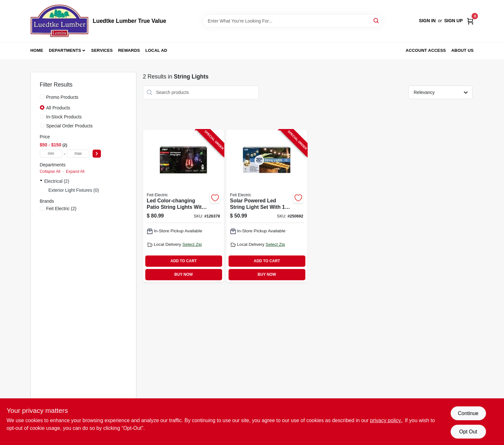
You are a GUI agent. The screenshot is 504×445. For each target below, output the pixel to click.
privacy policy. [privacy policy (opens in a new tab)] (386, 420)
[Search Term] (292, 21)
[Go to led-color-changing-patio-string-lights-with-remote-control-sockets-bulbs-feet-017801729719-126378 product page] (184, 206)
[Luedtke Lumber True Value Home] (59, 21)
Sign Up (454, 21)
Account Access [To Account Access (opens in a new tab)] (426, 50)
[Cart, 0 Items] (470, 21)
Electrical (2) (57, 181)
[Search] (377, 20)
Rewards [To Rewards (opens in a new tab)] (129, 50)
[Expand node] (41, 181)
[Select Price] (97, 154)
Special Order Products (70, 126)
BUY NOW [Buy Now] (184, 274)
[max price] (78, 154)
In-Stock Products (64, 117)
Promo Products (62, 97)
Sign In (427, 21)
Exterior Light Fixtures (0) (74, 190)
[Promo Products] (42, 97)
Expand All (75, 172)
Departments (65, 50)
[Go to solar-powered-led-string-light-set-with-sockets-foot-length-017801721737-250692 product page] (267, 206)
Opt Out (468, 432)
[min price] (51, 154)
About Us (463, 50)
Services (102, 50)
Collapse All (50, 172)
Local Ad (156, 50)
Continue (468, 413)
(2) (61, 209)
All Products (58, 108)
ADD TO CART (184, 261)
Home (37, 50)
